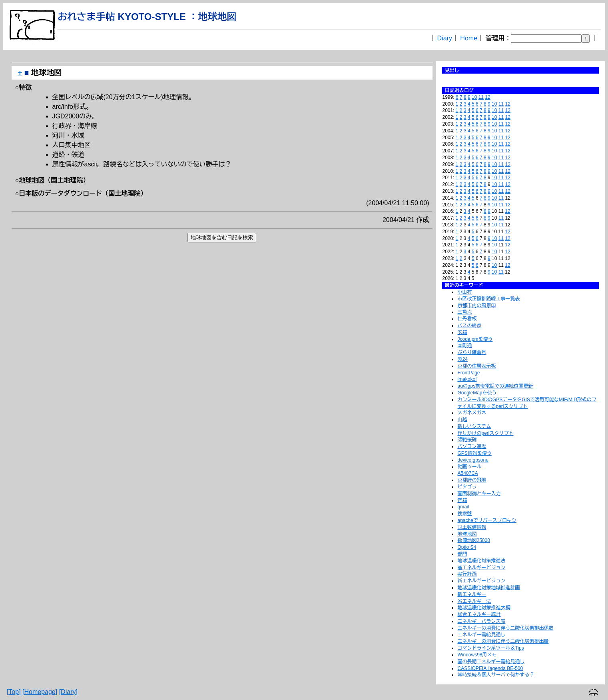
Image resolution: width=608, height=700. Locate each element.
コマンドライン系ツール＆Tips (490, 648)
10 (474, 97)
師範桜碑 (467, 440)
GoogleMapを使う (477, 393)
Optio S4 (467, 547)
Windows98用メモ (477, 655)
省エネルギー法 (474, 601)
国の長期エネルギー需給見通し (491, 662)
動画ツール (469, 467)
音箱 (462, 500)
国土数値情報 (472, 527)
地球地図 (467, 534)
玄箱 (462, 332)
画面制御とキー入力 (479, 494)
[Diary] (68, 692)
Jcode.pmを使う (475, 339)
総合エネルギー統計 (479, 614)
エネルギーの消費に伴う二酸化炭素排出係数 (505, 628)
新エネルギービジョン (481, 581)
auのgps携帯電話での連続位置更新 (495, 386)
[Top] (14, 692)
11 (481, 97)
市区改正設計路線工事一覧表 (488, 299)
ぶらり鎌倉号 (472, 352)
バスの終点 (469, 326)
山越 (462, 420)
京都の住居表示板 (476, 366)
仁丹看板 (467, 319)
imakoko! (467, 379)
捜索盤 (464, 514)
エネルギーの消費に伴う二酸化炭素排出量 (503, 641)
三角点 (464, 312)
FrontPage (468, 373)
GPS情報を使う (474, 453)
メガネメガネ (472, 413)
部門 (462, 554)
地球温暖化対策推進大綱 (484, 608)
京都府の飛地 (472, 480)
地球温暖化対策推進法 (481, 561)
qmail (463, 507)
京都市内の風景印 (476, 306)
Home (469, 38)
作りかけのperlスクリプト (485, 433)
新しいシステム (474, 426)
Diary (445, 38)
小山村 (464, 292)
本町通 (464, 346)
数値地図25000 (473, 540)
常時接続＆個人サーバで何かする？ (496, 675)
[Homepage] (40, 692)
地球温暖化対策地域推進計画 (488, 588)
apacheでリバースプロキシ (487, 520)
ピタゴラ (467, 487)
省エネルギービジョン (481, 568)
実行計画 (467, 574)
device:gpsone (473, 460)
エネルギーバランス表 (481, 621)
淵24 (462, 359)
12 (487, 97)
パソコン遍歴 (472, 446)
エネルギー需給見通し (481, 635)
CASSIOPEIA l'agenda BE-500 (490, 668)
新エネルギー (472, 594)
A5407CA (467, 473)
